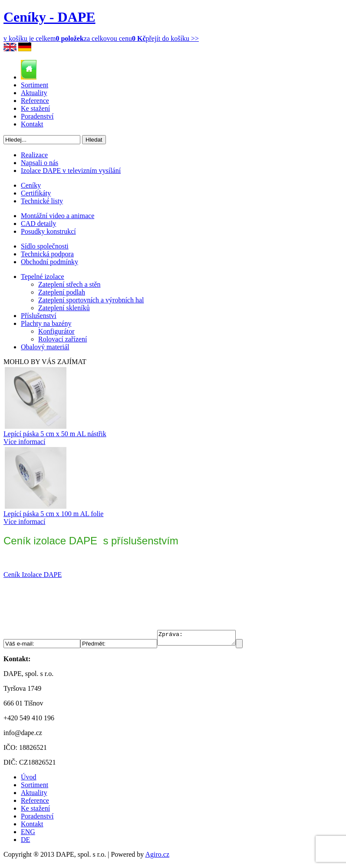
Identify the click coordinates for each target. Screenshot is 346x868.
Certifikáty (36, 193)
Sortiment (35, 85)
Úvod (29, 780)
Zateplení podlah (62, 292)
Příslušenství (39, 316)
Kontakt (32, 124)
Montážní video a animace (58, 216)
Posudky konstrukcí (48, 231)
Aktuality (34, 93)
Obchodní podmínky (49, 262)
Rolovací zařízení (63, 339)
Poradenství (37, 116)
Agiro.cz (157, 857)
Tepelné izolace (43, 277)
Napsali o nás (40, 163)
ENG (28, 834)
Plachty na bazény (46, 323)
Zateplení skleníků (64, 308)
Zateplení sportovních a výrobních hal (91, 300)
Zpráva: (201, 639)
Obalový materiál (45, 347)
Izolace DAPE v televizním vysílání (71, 171)
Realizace (34, 155)
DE (25, 842)
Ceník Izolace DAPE (33, 575)
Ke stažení (35, 108)
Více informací (24, 442)
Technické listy (42, 201)
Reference (35, 101)
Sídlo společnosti (45, 246)
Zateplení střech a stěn (69, 284)
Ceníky (31, 185)
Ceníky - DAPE (49, 17)
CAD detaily (38, 224)
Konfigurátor (56, 331)
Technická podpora (47, 254)
